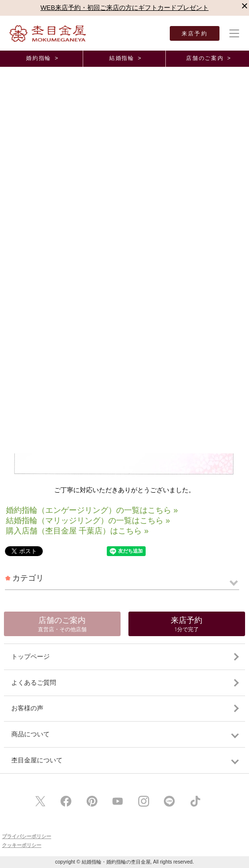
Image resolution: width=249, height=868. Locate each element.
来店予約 (195, 33)
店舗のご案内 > (209, 58)
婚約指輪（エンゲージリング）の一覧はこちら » (92, 510)
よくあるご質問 (34, 683)
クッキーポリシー (22, 845)
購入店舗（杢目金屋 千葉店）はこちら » (77, 531)
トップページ (31, 657)
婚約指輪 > (42, 58)
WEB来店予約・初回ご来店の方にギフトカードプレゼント (124, 8)
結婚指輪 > (125, 58)
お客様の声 (27, 708)
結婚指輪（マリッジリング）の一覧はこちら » (88, 520)
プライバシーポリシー (27, 836)
